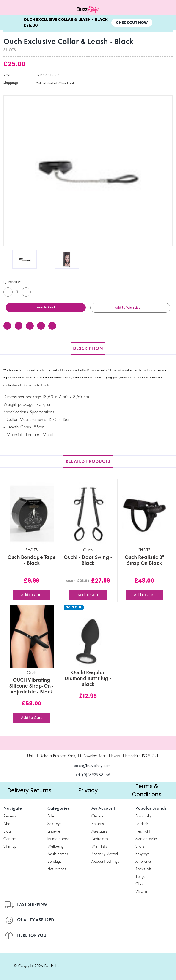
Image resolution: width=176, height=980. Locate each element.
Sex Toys (54, 824)
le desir (142, 824)
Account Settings (105, 862)
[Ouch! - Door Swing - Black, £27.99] (88, 514)
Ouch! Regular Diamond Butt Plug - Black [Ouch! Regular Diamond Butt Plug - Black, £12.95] (88, 679)
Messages (99, 832)
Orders (97, 817)
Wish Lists (99, 847)
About (9, 824)
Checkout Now (132, 23)
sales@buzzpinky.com (93, 766)
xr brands (144, 862)
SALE (51, 817)
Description (88, 349)
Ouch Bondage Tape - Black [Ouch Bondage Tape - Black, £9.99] (32, 560)
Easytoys (142, 854)
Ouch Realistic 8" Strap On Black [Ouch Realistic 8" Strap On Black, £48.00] (144, 560)
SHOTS (140, 847)
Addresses (100, 839)
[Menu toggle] (22, 9)
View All (142, 892)
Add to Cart (32, 595)
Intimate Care (58, 839)
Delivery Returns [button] (29, 790)
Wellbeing (56, 847)
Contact (10, 839)
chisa (140, 884)
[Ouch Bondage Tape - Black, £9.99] (32, 514)
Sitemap (10, 847)
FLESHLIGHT (143, 832)
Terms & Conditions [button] (147, 790)
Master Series (147, 839)
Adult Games (58, 854)
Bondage (55, 862)
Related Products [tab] (88, 462)
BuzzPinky (144, 817)
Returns (98, 824)
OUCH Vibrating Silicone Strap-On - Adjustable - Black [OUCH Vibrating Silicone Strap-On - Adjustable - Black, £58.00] (32, 686)
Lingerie (54, 832)
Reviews (10, 817)
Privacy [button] (88, 790)
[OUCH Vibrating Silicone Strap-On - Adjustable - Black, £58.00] (32, 636)
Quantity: (12, 282)
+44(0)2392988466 (93, 775)
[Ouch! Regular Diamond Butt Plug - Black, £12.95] (88, 636)
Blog (7, 832)
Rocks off (143, 869)
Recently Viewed (105, 854)
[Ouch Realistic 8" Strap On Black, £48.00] (144, 514)
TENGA (140, 877)
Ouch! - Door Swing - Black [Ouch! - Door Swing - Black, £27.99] (88, 560)
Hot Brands (57, 869)
